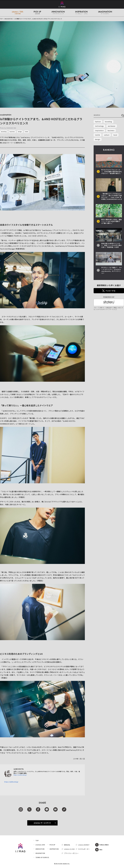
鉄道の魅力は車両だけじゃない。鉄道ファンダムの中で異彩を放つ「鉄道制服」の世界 (111, 245)
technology (99, 126)
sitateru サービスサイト (45, 823)
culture (107, 135)
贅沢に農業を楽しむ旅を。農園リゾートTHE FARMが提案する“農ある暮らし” (111, 221)
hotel (27, 132)
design (20, 132)
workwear (112, 126)
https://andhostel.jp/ (20, 775)
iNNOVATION (40, 849)
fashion (98, 122)
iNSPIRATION (54, 849)
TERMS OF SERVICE (42, 857)
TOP (1, 19)
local (115, 135)
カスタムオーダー (84, 849)
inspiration (99, 130)
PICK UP (52, 845)
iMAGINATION (8, 19)
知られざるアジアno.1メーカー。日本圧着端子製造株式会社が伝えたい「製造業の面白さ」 (111, 171)
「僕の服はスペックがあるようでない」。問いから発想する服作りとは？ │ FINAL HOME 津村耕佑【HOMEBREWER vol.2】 (112, 196)
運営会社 (67, 845)
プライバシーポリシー (71, 853)
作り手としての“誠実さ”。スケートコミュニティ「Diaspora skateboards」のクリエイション (112, 270)
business (12, 132)
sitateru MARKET (84, 845)
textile (97, 135)
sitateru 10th (40, 845)
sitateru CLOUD (69, 849)
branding (4, 132)
